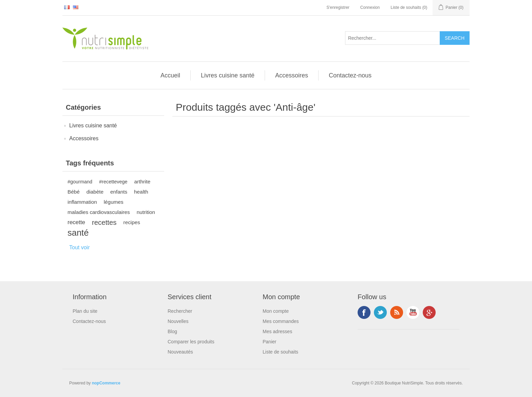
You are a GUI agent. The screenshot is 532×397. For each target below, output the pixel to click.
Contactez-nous (350, 75)
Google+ (429, 312)
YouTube (413, 312)
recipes (132, 222)
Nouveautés (180, 352)
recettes (104, 222)
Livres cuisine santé (228, 75)
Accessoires (292, 75)
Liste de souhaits (280, 352)
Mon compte (276, 311)
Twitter (380, 312)
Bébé (74, 192)
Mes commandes (281, 321)
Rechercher (180, 311)
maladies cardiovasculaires (99, 212)
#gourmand (80, 182)
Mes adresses (277, 331)
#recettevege (113, 182)
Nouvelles (178, 321)
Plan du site (85, 311)
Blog (172, 331)
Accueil (170, 75)
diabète (95, 192)
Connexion (370, 7)
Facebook (364, 312)
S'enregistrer (338, 7)
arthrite (142, 182)
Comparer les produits (191, 342)
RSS (397, 312)
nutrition (146, 212)
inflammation (82, 202)
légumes (114, 202)
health (141, 192)
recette (76, 222)
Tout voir (79, 247)
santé (78, 233)
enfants (119, 192)
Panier (269, 342)
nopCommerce (106, 383)
